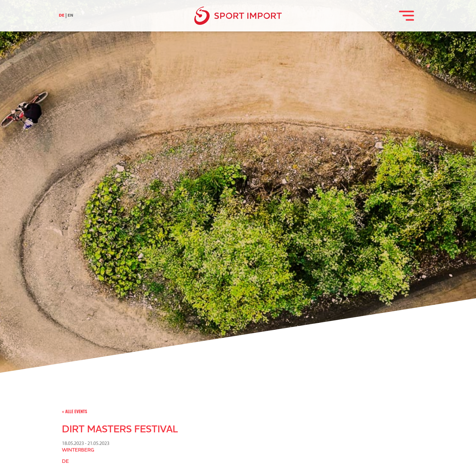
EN (70, 16)
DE (62, 16)
